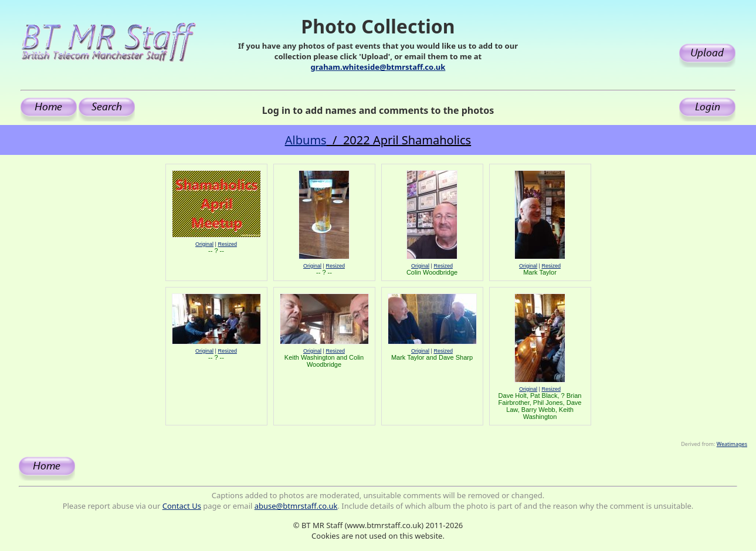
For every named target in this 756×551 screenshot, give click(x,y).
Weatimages (732, 444)
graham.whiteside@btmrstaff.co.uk (378, 67)
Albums (306, 140)
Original (204, 244)
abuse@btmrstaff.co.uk (296, 506)
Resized (227, 244)
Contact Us (182, 506)
